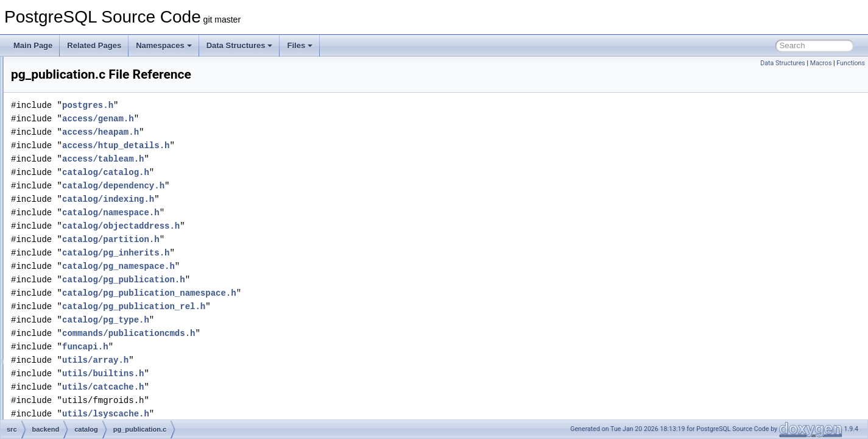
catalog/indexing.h (260, 199)
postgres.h (240, 105)
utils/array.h (248, 360)
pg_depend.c (90, 137)
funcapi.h (238, 347)
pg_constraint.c (94, 96)
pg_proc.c (86, 230)
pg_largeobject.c (96, 177)
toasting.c (85, 338)
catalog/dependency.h (266, 186)
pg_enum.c (87, 150)
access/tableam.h (255, 159)
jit (62, 391)
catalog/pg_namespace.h (271, 266)
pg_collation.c (92, 83)
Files (300, 45)
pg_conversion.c (96, 110)
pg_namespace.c (97, 190)
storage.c (84, 324)
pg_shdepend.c (94, 271)
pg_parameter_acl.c (102, 217)
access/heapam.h (253, 132)
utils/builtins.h (255, 373)
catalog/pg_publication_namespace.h (302, 293)
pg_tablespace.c (96, 298)
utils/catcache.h (255, 387)
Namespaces (164, 45)
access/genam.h (250, 119)
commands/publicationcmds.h (281, 333)
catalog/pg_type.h (258, 320)
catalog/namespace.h (263, 212)
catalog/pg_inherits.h (268, 253)
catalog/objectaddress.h (273, 226)
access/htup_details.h (268, 145)
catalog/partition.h (263, 239)
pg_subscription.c (98, 284)
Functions (851, 63)
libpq (67, 418)
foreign (71, 378)
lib (63, 405)
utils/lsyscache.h (258, 414)
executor (74, 365)
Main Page (33, 45)
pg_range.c (88, 257)
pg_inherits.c (90, 163)
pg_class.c (87, 70)
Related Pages (94, 45)
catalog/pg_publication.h (276, 280)
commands (78, 351)
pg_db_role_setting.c (103, 123)
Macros (821, 63)
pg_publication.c (96, 244)
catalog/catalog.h (258, 172)
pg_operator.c (92, 204)
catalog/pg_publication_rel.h (286, 306)
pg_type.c (85, 311)
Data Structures (240, 45)
